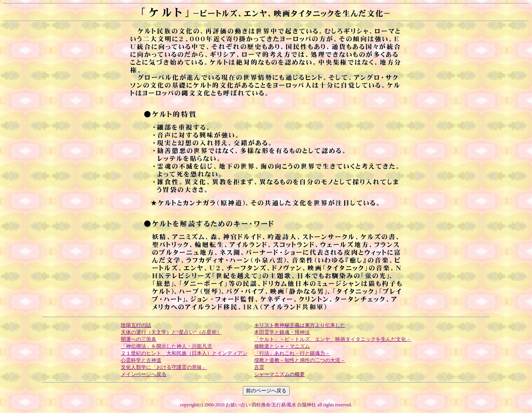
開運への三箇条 (139, 339)
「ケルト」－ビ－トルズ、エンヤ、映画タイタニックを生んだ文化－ (333, 339)
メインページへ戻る (144, 374)
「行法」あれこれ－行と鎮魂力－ (292, 353)
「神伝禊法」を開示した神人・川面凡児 (166, 346)
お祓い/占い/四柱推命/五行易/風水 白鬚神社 (271, 405)
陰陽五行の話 (136, 325)
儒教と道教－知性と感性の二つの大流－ (300, 360)
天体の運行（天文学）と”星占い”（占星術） (171, 332)
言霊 (259, 367)
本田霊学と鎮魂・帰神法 (282, 332)
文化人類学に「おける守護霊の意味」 (164, 367)
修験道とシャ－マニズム (282, 346)
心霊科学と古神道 (141, 360)
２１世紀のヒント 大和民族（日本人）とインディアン (184, 353)
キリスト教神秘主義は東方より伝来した (300, 325)
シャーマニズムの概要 (279, 374)
